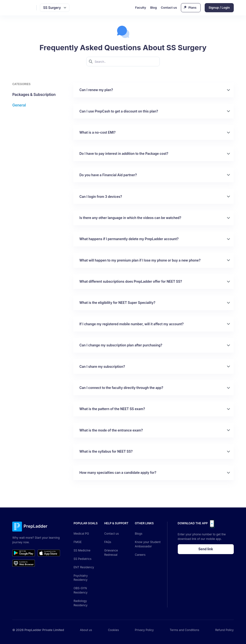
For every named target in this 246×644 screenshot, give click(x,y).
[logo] (24, 8)
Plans (192, 8)
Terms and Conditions (184, 630)
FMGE (78, 542)
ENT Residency (84, 567)
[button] (154, 90)
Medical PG (81, 534)
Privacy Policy (144, 630)
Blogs (138, 534)
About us (86, 630)
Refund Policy (224, 630)
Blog (153, 8)
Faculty (141, 8)
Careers (140, 555)
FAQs (108, 542)
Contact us (169, 8)
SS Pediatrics (82, 559)
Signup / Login (219, 8)
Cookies (113, 630)
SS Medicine (82, 550)
